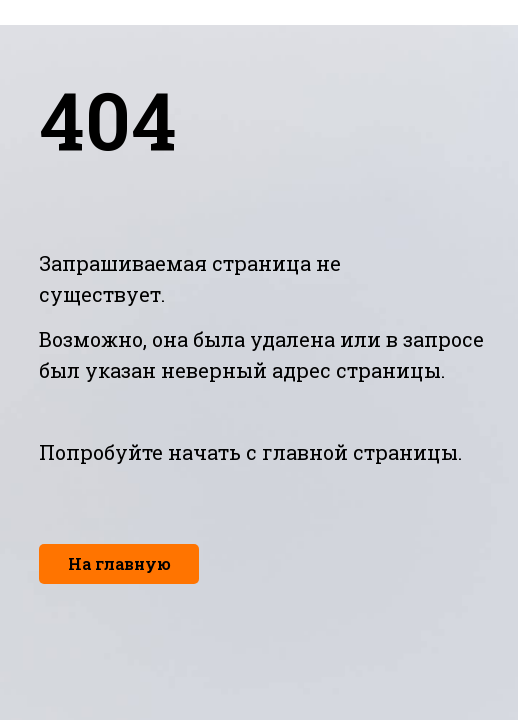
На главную (119, 563)
